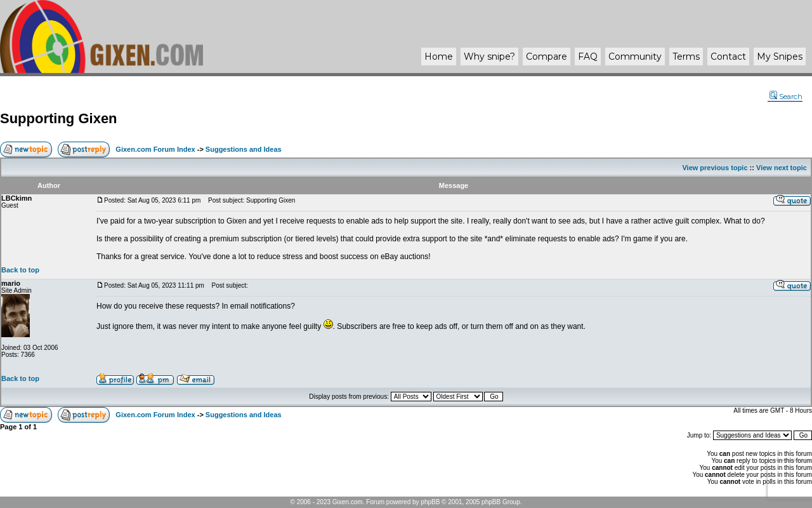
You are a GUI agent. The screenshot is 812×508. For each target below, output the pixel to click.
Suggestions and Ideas (244, 149)
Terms (686, 57)
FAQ (588, 57)
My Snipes (780, 57)
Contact (728, 57)
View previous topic (715, 168)
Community (635, 57)
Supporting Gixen (59, 118)
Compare (547, 57)
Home (439, 57)
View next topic (782, 168)
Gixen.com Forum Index (155, 149)
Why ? (489, 57)
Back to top (20, 270)
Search (786, 97)
